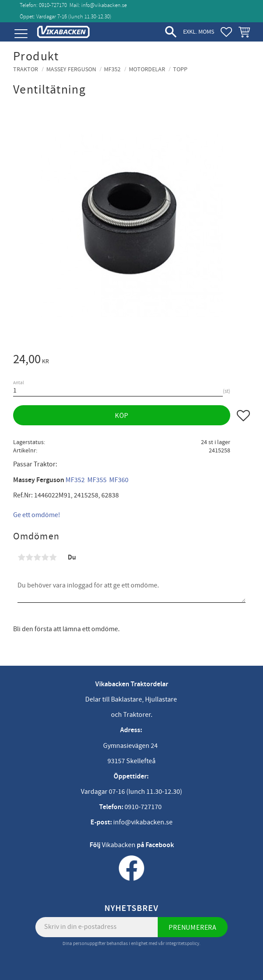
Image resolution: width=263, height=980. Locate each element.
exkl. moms (199, 32)
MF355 (97, 480)
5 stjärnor (53, 557)
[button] (21, 34)
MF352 (75, 480)
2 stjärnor (29, 557)
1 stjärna (21, 557)
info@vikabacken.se (104, 5)
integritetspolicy (182, 944)
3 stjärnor (37, 557)
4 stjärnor (45, 557)
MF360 (119, 480)
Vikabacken (119, 845)
